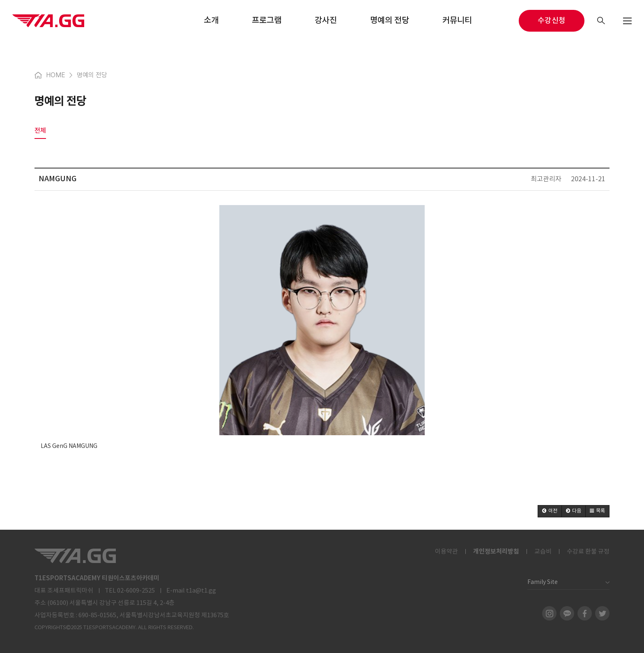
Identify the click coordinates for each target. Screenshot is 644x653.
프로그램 (267, 21)
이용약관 (446, 552)
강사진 (326, 21)
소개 (211, 21)
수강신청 (552, 21)
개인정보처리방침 (496, 551)
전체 (40, 130)
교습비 (543, 552)
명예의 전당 (390, 21)
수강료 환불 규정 (588, 552)
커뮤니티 (457, 21)
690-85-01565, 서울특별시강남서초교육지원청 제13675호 (154, 615)
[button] (550, 511)
